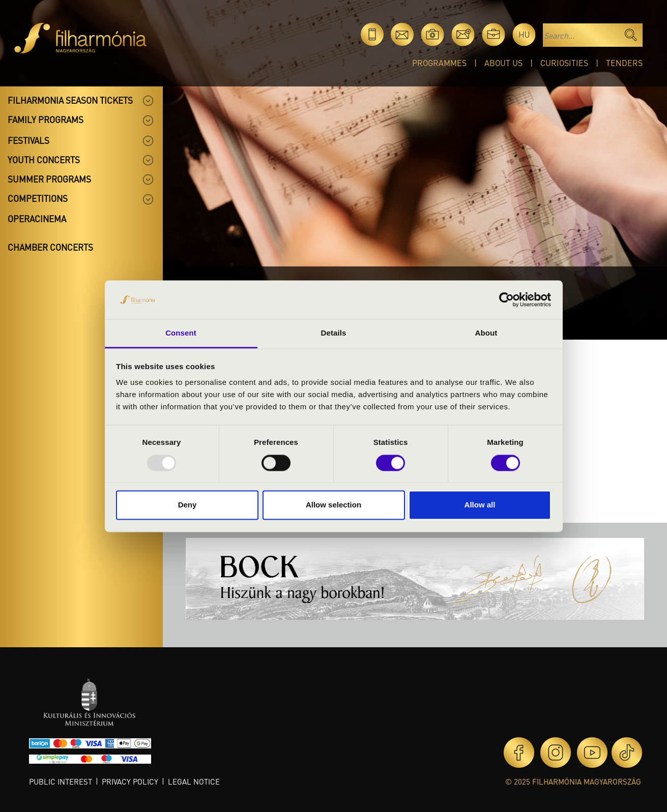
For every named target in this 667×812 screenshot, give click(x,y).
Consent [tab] (181, 333)
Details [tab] (334, 333)
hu (524, 34)
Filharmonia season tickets (70, 100)
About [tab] (486, 333)
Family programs (46, 119)
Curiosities (564, 63)
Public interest (61, 781)
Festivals (28, 140)
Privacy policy (130, 781)
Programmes (439, 63)
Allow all (480, 505)
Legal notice (194, 781)
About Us (503, 63)
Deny (187, 505)
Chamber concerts (50, 247)
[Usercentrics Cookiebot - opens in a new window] (506, 299)
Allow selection (333, 505)
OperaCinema (37, 219)
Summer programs (49, 179)
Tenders (624, 63)
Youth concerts (44, 160)
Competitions (38, 198)
